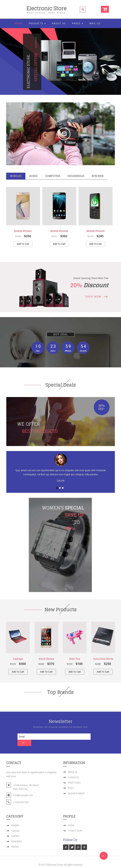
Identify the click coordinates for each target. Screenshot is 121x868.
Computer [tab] (53, 176)
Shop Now (93, 297)
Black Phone (46, 659)
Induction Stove (103, 659)
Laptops (18, 659)
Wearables (17, 835)
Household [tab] (76, 176)
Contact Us (74, 771)
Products (37, 23)
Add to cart (23, 244)
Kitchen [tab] (98, 176)
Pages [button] (78, 23)
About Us (59, 23)
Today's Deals (75, 824)
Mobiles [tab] (16, 176)
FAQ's (71, 782)
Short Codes (74, 776)
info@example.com (23, 789)
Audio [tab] (33, 176)
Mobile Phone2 (59, 231)
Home (18, 23)
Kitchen (15, 840)
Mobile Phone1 (23, 231)
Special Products (76, 787)
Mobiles (15, 819)
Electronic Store (47, 9)
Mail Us (95, 23)
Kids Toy (75, 659)
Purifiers (15, 830)
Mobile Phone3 (95, 231)
